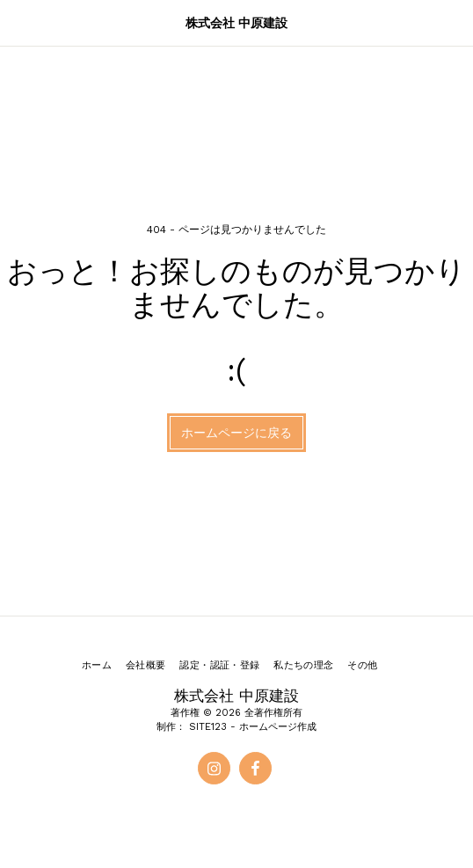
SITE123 (208, 727)
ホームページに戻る (236, 433)
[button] (19, 23)
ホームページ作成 (278, 727)
